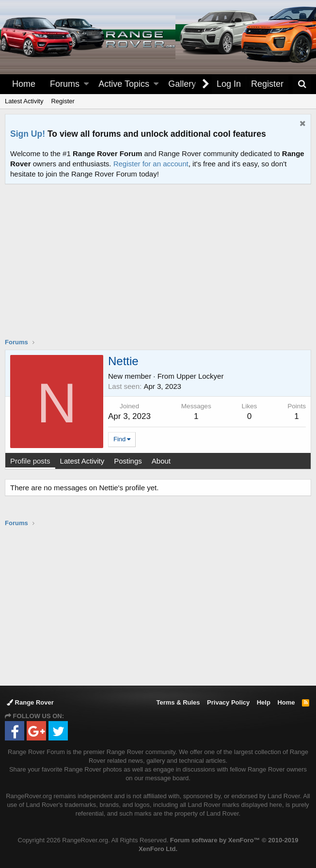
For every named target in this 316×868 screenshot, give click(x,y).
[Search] (302, 84)
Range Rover (30, 702)
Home (24, 84)
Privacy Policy (228, 702)
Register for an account (151, 164)
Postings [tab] (128, 461)
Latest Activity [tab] (82, 461)
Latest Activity (24, 101)
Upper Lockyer (200, 376)
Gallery (182, 84)
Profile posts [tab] (30, 461)
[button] (86, 84)
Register (63, 101)
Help (264, 702)
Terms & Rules (178, 702)
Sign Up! (28, 134)
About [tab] (161, 461)
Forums (65, 84)
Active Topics (124, 84)
